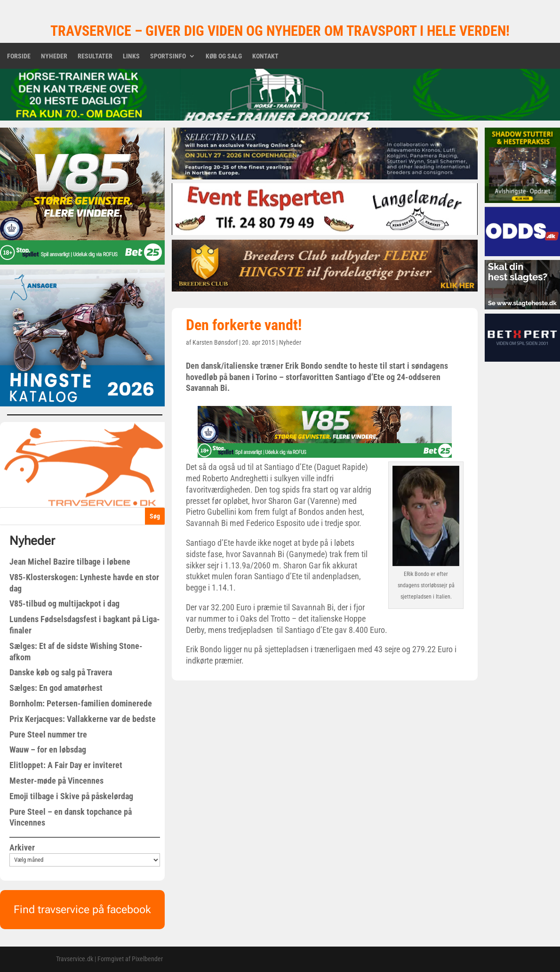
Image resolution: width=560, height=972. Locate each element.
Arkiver (22, 847)
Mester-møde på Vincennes (56, 781)
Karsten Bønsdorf (215, 342)
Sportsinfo (168, 56)
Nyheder (54, 56)
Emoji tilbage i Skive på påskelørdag (71, 796)
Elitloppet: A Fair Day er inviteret (66, 765)
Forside (19, 56)
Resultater (95, 56)
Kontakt (265, 56)
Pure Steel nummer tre (48, 734)
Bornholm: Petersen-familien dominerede (81, 703)
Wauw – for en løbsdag (48, 749)
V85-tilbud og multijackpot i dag (64, 603)
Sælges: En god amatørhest (56, 688)
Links (131, 56)
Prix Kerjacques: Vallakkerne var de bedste (83, 719)
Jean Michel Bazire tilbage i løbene (70, 562)
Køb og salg (224, 56)
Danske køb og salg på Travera (61, 672)
